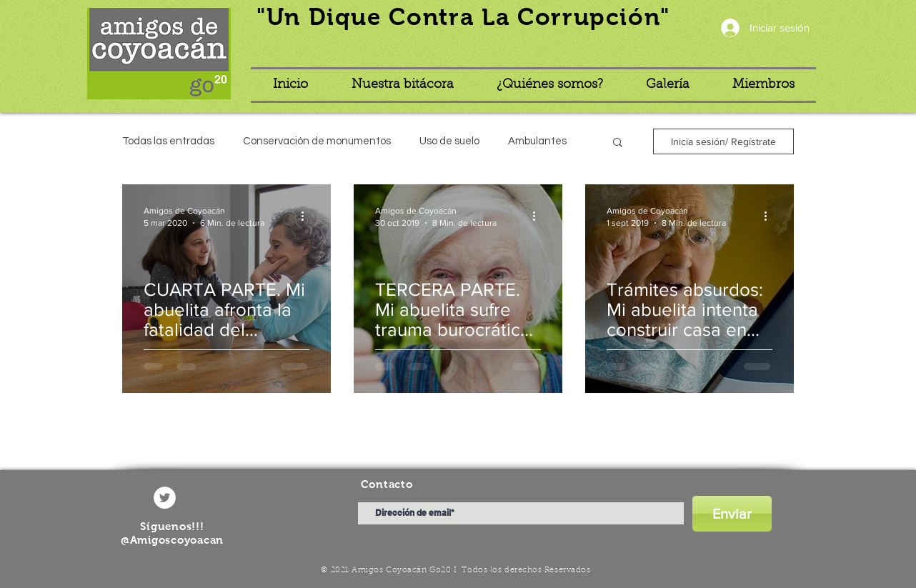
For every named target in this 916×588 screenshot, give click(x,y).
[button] (618, 143)
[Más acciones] (307, 216)
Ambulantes (537, 141)
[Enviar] (732, 514)
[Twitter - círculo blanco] (165, 498)
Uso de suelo (449, 141)
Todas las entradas (168, 141)
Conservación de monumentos (317, 141)
